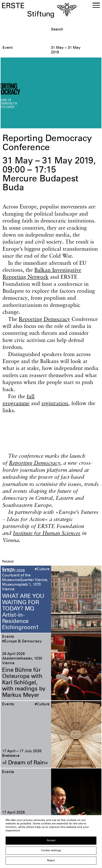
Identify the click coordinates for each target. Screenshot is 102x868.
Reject (51, 861)
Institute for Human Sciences (47, 533)
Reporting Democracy (44, 319)
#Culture (42, 569)
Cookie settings (51, 851)
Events (8, 569)
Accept (51, 841)
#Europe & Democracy (22, 642)
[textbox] (75, 30)
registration (55, 403)
